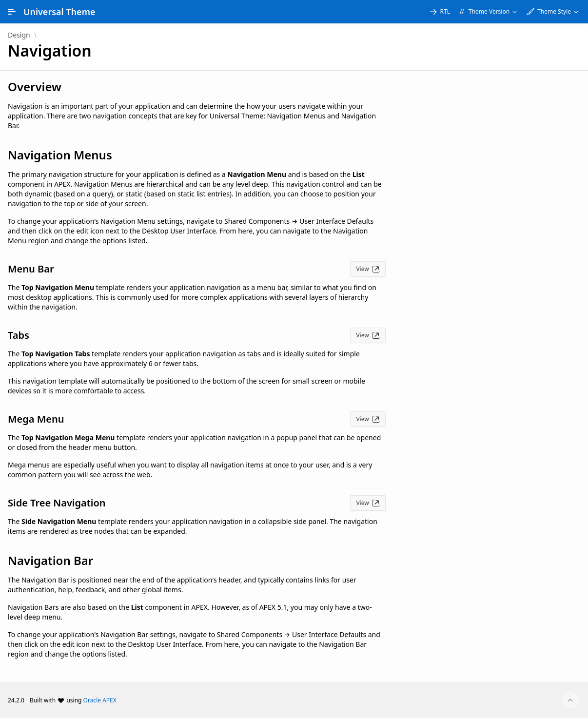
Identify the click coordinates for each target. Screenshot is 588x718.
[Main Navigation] (12, 12)
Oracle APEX (100, 700)
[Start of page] (570, 700)
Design (19, 35)
